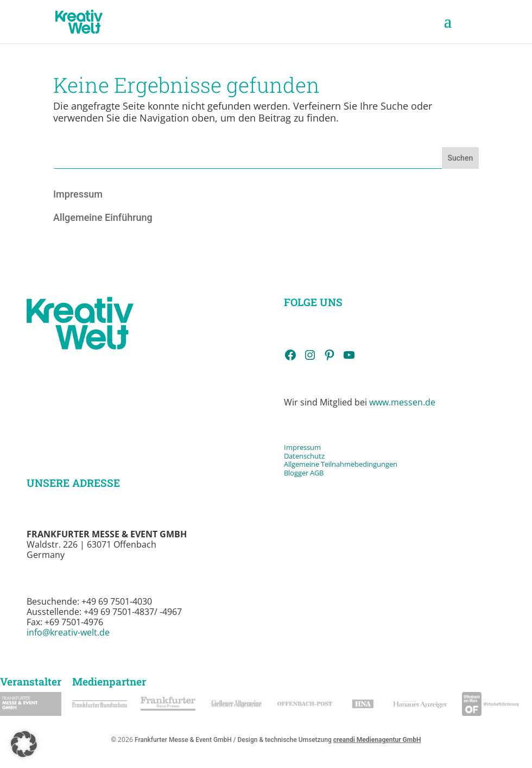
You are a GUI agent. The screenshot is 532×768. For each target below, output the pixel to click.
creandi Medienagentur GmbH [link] (377, 740)
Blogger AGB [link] (304, 473)
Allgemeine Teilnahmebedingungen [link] (341, 464)
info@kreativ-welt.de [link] (68, 632)
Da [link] (288, 456)
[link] (79, 21)
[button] (448, 28)
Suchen (461, 158)
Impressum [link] (78, 194)
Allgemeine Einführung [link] (103, 217)
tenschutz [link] (309, 456)
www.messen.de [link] (402, 402)
